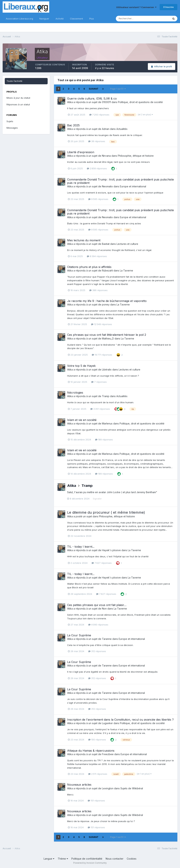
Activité (60, 19)
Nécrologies (75, 393)
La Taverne (126, 270)
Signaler (97, 499)
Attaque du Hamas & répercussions (91, 751)
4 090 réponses (98, 625)
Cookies (132, 859)
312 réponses (97, 651)
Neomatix (107, 186)
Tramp (106, 396)
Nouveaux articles (79, 785)
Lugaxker (107, 723)
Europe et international (133, 186)
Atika (70, 102)
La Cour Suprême (79, 635)
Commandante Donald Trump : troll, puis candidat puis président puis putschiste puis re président (120, 181)
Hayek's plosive (111, 550)
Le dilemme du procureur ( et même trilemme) (106, 512)
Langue (49, 859)
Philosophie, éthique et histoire (136, 156)
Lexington (108, 788)
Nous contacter (115, 859)
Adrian (106, 129)
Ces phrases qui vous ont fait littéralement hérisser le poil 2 (107, 335)
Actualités (122, 129)
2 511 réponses (98, 774)
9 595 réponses (98, 199)
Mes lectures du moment (84, 240)
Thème (63, 859)
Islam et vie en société (82, 420)
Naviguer (44, 19)
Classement (76, 19)
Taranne (107, 639)
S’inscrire (168, 7)
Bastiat (106, 244)
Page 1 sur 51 (118, 89)
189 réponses (104, 440)
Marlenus (107, 423)
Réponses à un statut (18, 104)
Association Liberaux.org (19, 19)
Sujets (10, 121)
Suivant (94, 89)
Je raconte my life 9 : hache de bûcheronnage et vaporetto (107, 301)
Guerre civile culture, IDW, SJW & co (92, 98)
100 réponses (97, 740)
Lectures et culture (127, 244)
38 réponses (97, 141)
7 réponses (99, 382)
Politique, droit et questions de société (140, 102)
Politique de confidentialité (87, 859)
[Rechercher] (131, 19)
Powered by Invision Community (90, 863)
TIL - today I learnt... (81, 547)
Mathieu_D (108, 338)
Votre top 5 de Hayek (81, 366)
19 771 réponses (102, 355)
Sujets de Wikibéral (132, 788)
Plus (92, 19)
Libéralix (107, 370)
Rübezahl (107, 270)
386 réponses (98, 290)
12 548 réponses (102, 324)
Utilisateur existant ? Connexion (136, 7)
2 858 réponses (97, 168)
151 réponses (96, 801)
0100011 (106, 102)
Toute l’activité (14, 81)
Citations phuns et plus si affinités (89, 267)
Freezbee (108, 754)
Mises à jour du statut (18, 98)
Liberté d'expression (81, 152)
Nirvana (106, 156)
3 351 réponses (100, 409)
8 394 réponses (97, 256)
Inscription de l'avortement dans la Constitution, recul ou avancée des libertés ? (120, 720)
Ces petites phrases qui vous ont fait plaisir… (97, 605)
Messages (12, 128)
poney (106, 304)
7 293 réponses (99, 115)
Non (104, 609)
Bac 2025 (73, 125)
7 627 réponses (102, 563)
